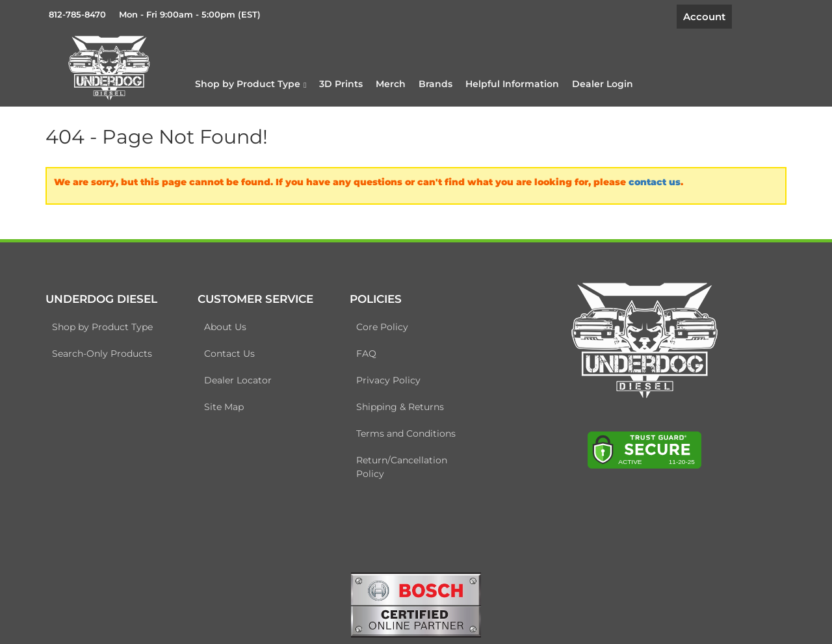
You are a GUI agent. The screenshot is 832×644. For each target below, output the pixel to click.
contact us (655, 182)
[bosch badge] (416, 604)
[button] (251, 84)
